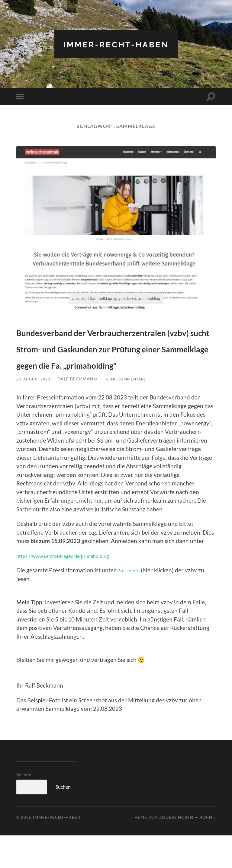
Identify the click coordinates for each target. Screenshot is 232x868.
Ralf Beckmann (82, 411)
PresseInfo (131, 603)
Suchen (24, 807)
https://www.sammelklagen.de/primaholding (73, 588)
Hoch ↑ (208, 850)
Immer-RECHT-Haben (116, 44)
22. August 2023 (35, 411)
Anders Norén (176, 850)
